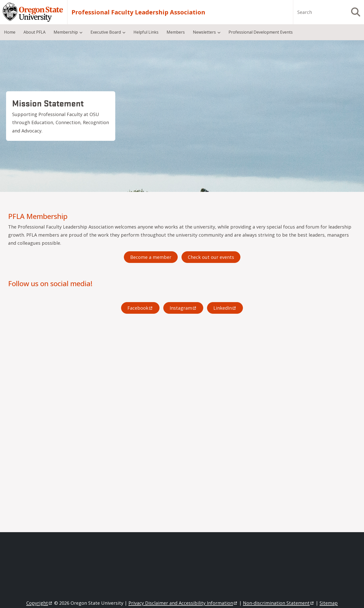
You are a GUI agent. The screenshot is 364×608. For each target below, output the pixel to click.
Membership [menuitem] (66, 32)
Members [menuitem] (176, 32)
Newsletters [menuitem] (204, 32)
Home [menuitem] (10, 32)
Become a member (151, 257)
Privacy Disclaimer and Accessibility (183, 603)
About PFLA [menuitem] (35, 32)
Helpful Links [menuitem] (146, 32)
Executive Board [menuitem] (106, 32)
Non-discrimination (279, 603)
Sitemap (329, 603)
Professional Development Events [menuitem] (261, 32)
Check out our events (211, 257)
